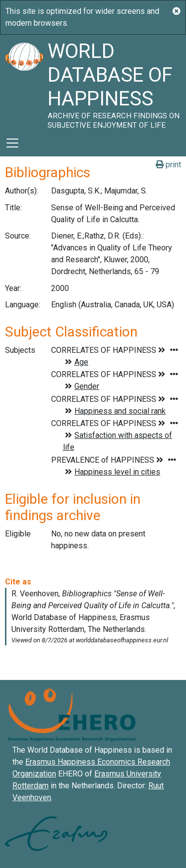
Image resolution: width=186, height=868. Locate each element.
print (168, 165)
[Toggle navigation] (12, 143)
